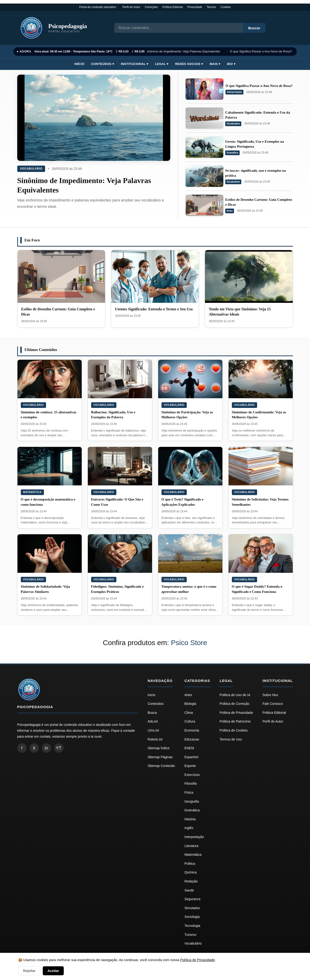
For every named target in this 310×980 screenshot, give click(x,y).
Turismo (190, 935)
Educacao (192, 739)
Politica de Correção (234, 704)
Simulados (192, 908)
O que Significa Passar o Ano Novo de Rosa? (262, 51)
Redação (191, 881)
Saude (189, 890)
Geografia (192, 801)
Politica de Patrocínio (235, 721)
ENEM (189, 748)
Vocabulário (31, 169)
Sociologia (192, 917)
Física (189, 792)
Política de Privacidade (197, 960)
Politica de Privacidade (236, 713)
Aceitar (53, 971)
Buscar (254, 28)
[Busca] (179, 28)
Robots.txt (155, 739)
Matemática (32, 492)
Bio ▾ (231, 64)
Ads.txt (153, 721)
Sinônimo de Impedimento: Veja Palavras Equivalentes (184, 51)
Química (191, 872)
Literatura (191, 846)
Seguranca (192, 899)
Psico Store (189, 643)
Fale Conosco (273, 704)
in (46, 748)
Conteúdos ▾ (103, 64)
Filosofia (191, 783)
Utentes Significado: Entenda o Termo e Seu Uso (154, 309)
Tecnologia (192, 926)
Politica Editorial (274, 713)
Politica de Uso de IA (235, 695)
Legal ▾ (162, 64)
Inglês (189, 828)
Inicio (151, 695)
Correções (151, 7)
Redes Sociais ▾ (189, 64)
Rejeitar (29, 971)
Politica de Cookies (234, 730)
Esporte (190, 766)
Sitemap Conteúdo (161, 766)
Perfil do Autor (131, 7)
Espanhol (191, 757)
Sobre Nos (270, 695)
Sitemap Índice (159, 748)
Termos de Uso (231, 739)
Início (80, 64)
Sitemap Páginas (160, 757)
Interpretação (234, 92)
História (190, 819)
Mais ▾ (215, 64)
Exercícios (192, 775)
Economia (192, 730)
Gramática (232, 153)
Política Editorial (173, 7)
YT (59, 748)
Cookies (226, 7)
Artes (230, 211)
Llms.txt (153, 730)
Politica (190, 864)
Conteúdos (156, 704)
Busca (152, 713)
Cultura (190, 721)
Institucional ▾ (135, 64)
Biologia (190, 704)
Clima (189, 713)
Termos (211, 7)
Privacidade (195, 7)
